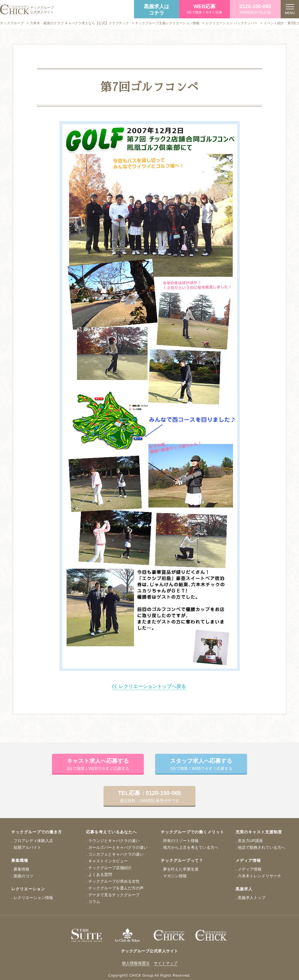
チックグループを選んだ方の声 (116, 888)
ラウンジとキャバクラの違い (114, 841)
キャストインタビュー (108, 861)
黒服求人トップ (252, 898)
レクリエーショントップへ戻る (152, 686)
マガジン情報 (175, 876)
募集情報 (21, 869)
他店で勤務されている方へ (261, 847)
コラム (94, 902)
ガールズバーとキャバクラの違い (118, 847)
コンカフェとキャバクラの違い (116, 854)
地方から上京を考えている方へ (191, 847)
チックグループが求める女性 (114, 881)
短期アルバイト (27, 847)
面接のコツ (23, 876)
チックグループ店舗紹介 (110, 868)
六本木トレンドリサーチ (260, 876)
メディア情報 (250, 869)
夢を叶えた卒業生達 (181, 869)
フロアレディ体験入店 (33, 841)
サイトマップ (166, 963)
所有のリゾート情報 (181, 841)
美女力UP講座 (250, 841)
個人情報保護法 (136, 963)
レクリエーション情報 (33, 898)
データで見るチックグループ (114, 895)
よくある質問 (100, 874)
